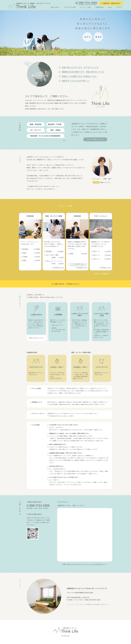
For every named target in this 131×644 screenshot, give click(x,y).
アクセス (119, 7)
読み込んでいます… (85, 535)
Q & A (110, 7)
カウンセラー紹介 (70, 7)
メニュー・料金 (85, 7)
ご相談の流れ (99, 7)
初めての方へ (55, 7)
